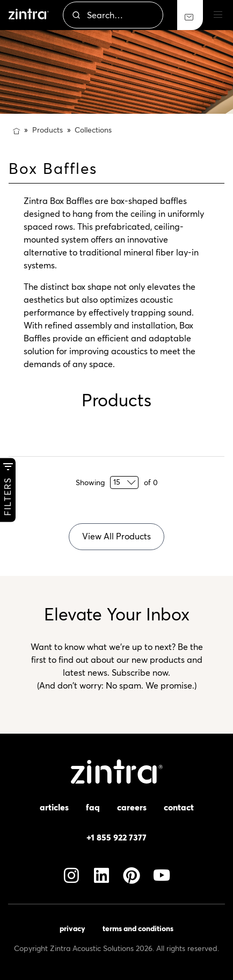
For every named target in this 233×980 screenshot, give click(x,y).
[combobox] (113, 15)
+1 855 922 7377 (116, 837)
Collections (93, 130)
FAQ (93, 807)
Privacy (72, 928)
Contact (179, 807)
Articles (54, 807)
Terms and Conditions (138, 928)
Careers (132, 807)
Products (48, 130)
